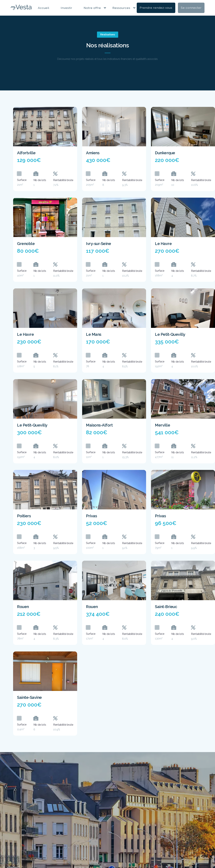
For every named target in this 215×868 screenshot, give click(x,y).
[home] (21, 8)
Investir (66, 8)
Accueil (44, 8)
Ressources (121, 8)
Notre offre (92, 8)
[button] (92, 8)
